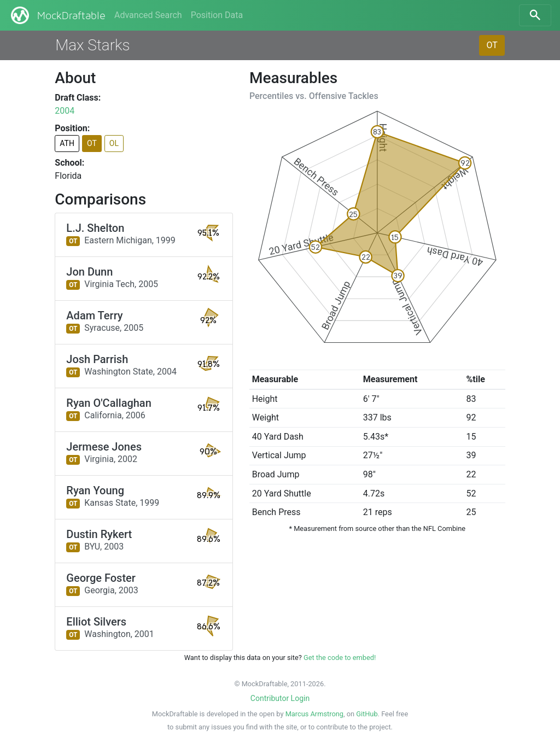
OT (492, 45)
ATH (67, 143)
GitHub (367, 714)
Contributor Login (280, 698)
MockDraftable (57, 15)
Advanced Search (148, 15)
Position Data (217, 15)
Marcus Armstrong (314, 714)
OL (114, 143)
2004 (65, 111)
